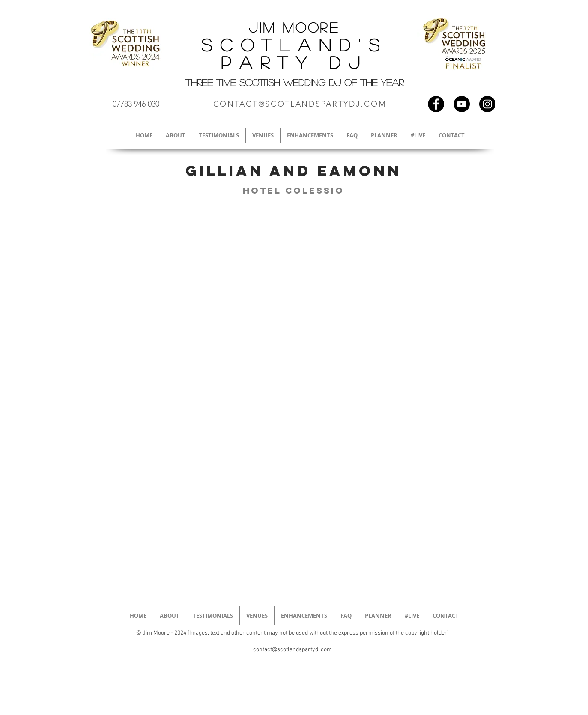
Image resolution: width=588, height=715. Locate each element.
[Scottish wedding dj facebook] (436, 104)
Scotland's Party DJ (294, 53)
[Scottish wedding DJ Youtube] (462, 104)
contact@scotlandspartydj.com (293, 650)
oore (318, 27)
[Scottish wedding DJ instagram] (487, 104)
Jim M (272, 27)
